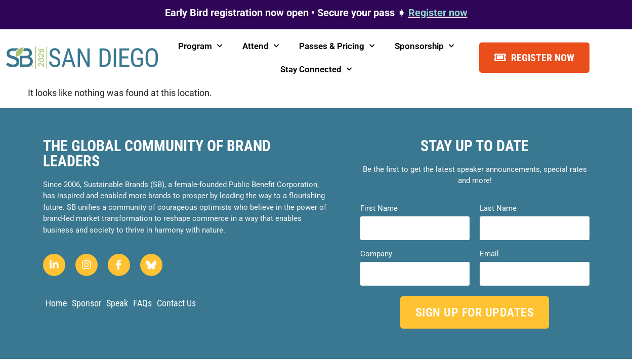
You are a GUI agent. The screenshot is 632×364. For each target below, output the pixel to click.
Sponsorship (424, 46)
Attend (261, 46)
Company (376, 254)
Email (489, 254)
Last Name (498, 209)
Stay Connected (316, 69)
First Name (379, 209)
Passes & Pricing (337, 46)
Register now (438, 13)
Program (200, 46)
